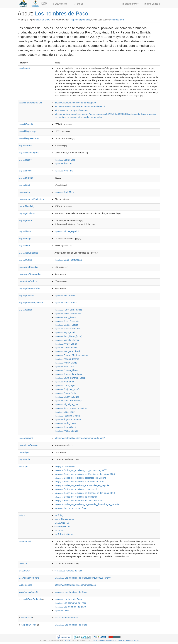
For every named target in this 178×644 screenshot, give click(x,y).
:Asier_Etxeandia (67, 321)
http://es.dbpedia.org (81, 20)
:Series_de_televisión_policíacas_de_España (80, 478)
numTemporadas (30, 274)
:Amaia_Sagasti (66, 431)
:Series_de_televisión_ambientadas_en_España (82, 485)
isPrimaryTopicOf (29, 592)
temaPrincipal (29, 445)
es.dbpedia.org (117, 20)
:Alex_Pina (64, 171)
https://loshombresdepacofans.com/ (71, 110)
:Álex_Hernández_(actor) (71, 408)
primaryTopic (29, 625)
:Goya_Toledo (65, 332)
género (25, 221)
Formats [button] (80, 4)
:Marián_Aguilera (67, 397)
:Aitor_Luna (64, 382)
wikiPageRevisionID (30, 138)
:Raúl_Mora (64, 192)
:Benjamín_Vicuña (67, 389)
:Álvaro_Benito (66, 344)
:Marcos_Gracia (66, 325)
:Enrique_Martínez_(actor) (71, 355)
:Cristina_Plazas (67, 370)
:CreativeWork (64, 519)
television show (43, 20)
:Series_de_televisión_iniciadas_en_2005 (79, 501)
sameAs (24, 571)
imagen (26, 239)
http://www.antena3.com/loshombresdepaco (75, 103)
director (26, 171)
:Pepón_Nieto (65, 393)
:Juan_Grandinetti (67, 351)
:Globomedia (65, 295)
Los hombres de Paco (62, 14)
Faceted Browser (131, 4)
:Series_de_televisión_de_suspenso (76, 497)
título (24, 459)
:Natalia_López (66, 303)
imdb (24, 246)
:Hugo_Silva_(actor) (68, 310)
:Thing (59, 515)
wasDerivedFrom (29, 578)
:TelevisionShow (64, 534)
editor (25, 192)
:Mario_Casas (65, 423)
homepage (26, 585)
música (25, 260)
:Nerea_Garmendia (68, 314)
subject (24, 466)
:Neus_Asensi (65, 317)
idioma (25, 231)
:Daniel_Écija (65, 160)
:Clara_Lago (65, 385)
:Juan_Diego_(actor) (68, 336)
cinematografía (29, 153)
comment (25, 541)
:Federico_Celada (67, 416)
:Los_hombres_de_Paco (71, 508)
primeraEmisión (29, 288)
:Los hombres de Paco (69, 571)
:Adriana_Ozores (67, 359)
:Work (59, 530)
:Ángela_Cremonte (68, 420)
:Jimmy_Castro (66, 363)
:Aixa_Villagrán (66, 427)
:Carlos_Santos (66, 348)
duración (26, 178)
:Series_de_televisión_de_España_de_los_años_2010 (85, 493)
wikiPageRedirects (31, 599)
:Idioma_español (67, 231)
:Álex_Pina (64, 164)
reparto (25, 310)
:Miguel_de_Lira (66, 404)
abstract (24, 68)
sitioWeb (26, 438)
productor (27, 295)
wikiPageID (26, 124)
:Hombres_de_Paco (68, 599)
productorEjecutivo (31, 303)
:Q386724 (62, 527)
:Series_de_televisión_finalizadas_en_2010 (80, 482)
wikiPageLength (28, 131)
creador (26, 160)
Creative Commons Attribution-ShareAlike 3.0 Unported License (115, 640)
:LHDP (62, 611)
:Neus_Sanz (65, 412)
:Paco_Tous (64, 367)
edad (24, 185)
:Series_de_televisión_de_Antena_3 (76, 489)
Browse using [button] (62, 4)
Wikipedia (67, 640)
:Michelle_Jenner (67, 340)
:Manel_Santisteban (68, 260)
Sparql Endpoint (152, 4)
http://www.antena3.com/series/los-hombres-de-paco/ (80, 106)
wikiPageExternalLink (31, 103)
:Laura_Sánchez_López (70, 378)
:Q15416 (62, 523)
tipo (24, 452)
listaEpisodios (29, 253)
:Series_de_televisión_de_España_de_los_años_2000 (85, 474)
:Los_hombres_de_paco (70, 607)
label (23, 564)
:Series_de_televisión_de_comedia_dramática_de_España (87, 504)
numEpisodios (29, 267)
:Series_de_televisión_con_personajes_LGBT (81, 470)
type (22, 515)
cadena (26, 146)
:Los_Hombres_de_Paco (70, 603)
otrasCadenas (29, 281)
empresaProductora (31, 199)
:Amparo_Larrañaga (68, 374)
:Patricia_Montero (67, 329)
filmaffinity (27, 206)
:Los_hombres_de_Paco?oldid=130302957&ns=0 (83, 578)
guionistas (27, 213)
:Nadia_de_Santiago (68, 401)
